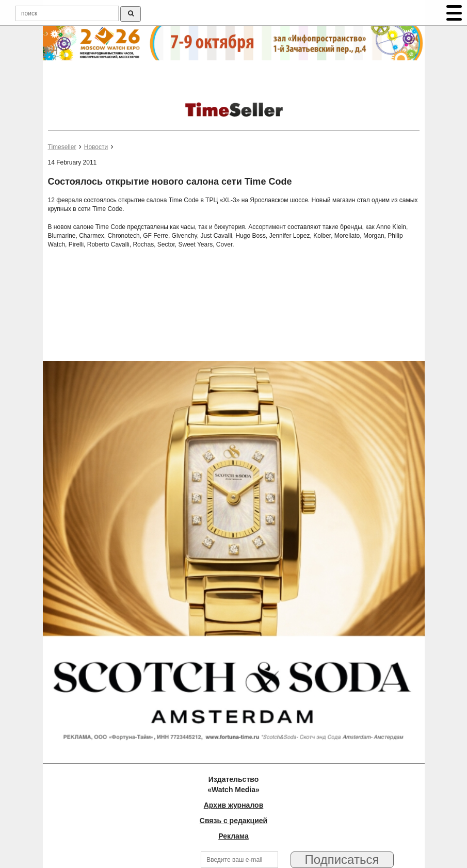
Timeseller (62, 147)
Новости (96, 147)
